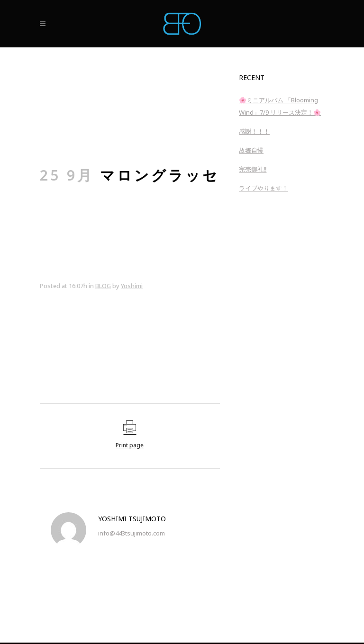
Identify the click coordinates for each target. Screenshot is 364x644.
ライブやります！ (264, 188)
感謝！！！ (254, 131)
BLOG (103, 286)
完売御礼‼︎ (253, 169)
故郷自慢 (251, 150)
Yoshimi (132, 286)
